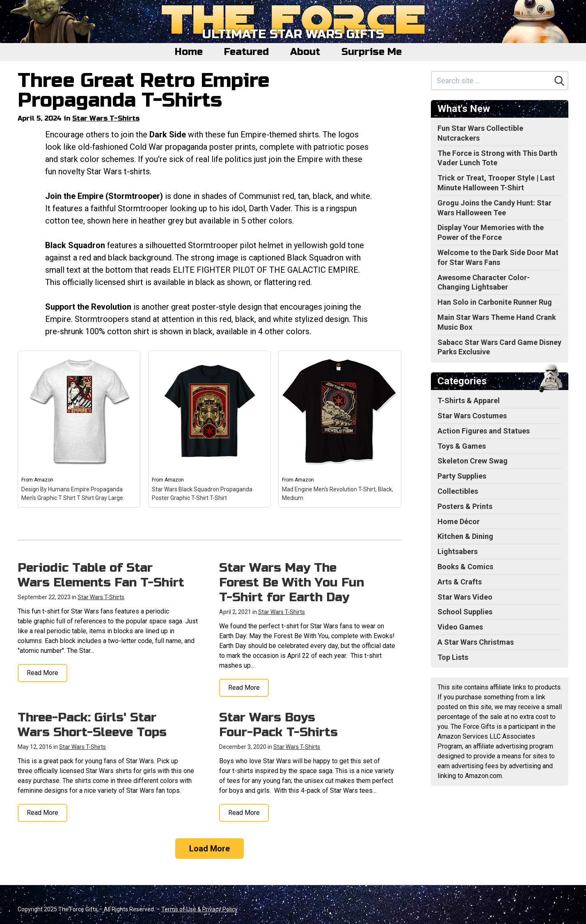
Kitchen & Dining (465, 536)
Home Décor (459, 521)
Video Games (460, 627)
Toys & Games (462, 446)
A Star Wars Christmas (476, 642)
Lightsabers (458, 551)
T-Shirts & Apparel (469, 400)
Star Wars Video (465, 597)
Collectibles (458, 491)
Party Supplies (462, 476)
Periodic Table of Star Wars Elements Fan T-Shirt (101, 575)
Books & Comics (465, 567)
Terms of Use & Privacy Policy (199, 909)
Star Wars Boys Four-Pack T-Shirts (278, 725)
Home (189, 52)
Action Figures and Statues (484, 431)
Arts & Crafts (460, 582)
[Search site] (492, 81)
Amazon (44, 480)
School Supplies (465, 612)
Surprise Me (372, 52)
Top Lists (453, 657)
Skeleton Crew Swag (473, 461)
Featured (246, 52)
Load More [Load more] (209, 849)
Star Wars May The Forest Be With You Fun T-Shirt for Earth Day (292, 582)
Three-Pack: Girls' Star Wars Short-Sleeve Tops (92, 725)
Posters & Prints (465, 506)
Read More (42, 673)
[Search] (559, 81)
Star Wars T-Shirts (106, 118)
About (305, 52)
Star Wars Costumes (472, 416)
